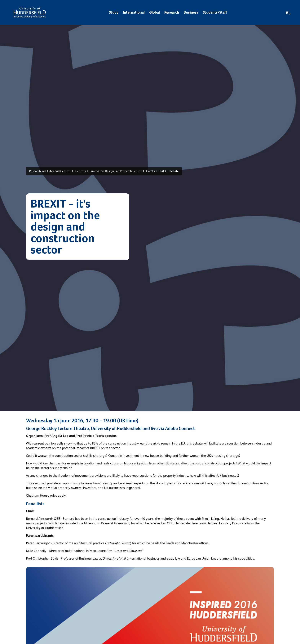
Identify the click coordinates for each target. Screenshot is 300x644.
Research (172, 12)
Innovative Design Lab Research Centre (116, 171)
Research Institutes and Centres (50, 171)
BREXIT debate (169, 171)
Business (191, 12)
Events (150, 171)
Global (154, 12)
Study (114, 12)
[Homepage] (30, 12)
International (134, 12)
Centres (81, 171)
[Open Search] (288, 12)
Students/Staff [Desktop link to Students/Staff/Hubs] (215, 12)
